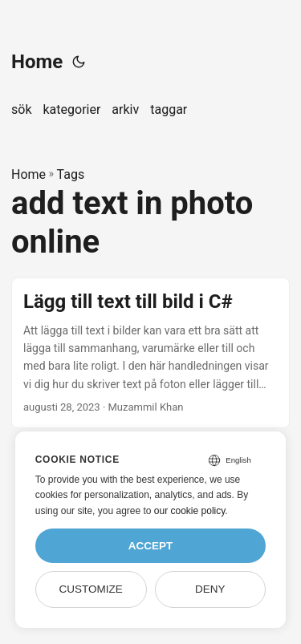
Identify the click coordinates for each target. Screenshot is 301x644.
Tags (71, 174)
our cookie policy (190, 511)
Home (37, 62)
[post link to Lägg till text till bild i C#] (150, 353)
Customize (90, 589)
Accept (151, 546)
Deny (210, 589)
